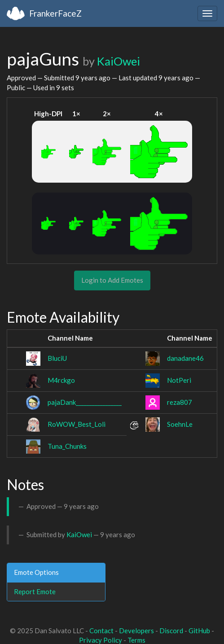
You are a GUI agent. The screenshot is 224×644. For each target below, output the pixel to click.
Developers (136, 631)
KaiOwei (119, 61)
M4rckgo (61, 380)
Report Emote (35, 591)
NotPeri (179, 380)
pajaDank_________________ (85, 402)
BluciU (57, 358)
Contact (101, 631)
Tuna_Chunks (67, 446)
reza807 (180, 402)
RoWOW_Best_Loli (77, 424)
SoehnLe (180, 424)
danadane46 (185, 358)
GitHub (199, 631)
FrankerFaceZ (55, 13)
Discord (171, 631)
